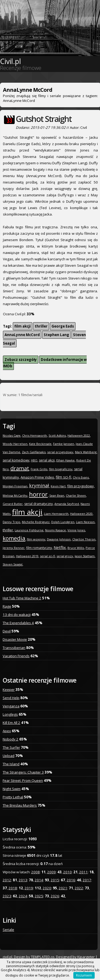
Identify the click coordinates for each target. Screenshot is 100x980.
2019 (29, 888)
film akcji (23, 326)
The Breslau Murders (20, 805)
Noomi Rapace (55, 530)
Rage (7, 606)
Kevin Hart (58, 486)
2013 (23, 880)
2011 (83, 872)
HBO (34, 460)
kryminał (39, 485)
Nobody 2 (11, 739)
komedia (14, 538)
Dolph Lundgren (63, 522)
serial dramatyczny (39, 504)
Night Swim (12, 789)
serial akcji (47, 460)
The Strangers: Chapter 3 (23, 772)
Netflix (60, 547)
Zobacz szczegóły (21, 360)
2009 (51, 872)
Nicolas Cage (12, 435)
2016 (71, 880)
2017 (87, 880)
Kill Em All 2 (11, 723)
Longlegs (10, 714)
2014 (39, 880)
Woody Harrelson (15, 444)
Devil (7, 631)
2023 (7, 896)
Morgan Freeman (15, 486)
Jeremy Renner (14, 548)
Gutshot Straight (44, 119)
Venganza (11, 706)
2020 (47, 888)
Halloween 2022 (79, 435)
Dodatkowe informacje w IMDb (45, 363)
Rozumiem (84, 975)
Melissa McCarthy (15, 495)
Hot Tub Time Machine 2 (22, 598)
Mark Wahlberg (86, 452)
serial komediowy (16, 460)
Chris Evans (81, 477)
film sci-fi (63, 477)
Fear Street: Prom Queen (23, 780)
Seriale (8, 930)
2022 (79, 888)
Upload (9, 756)
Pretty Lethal (13, 797)
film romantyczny (39, 548)
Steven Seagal (13, 564)
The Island (11, 764)
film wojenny (36, 539)
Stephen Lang (56, 335)
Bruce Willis (76, 548)
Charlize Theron (84, 539)
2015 (55, 880)
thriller (41, 326)
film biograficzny (61, 469)
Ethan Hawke (65, 460)
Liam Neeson (85, 522)
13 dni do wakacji (17, 615)
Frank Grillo (39, 469)
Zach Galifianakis (34, 452)
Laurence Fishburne (29, 530)
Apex (7, 731)
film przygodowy (81, 486)
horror (38, 494)
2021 (63, 888)
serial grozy (65, 556)
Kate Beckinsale (40, 444)
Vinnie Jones (76, 530)
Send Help (11, 698)
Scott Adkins (57, 435)
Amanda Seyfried (67, 504)
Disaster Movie (15, 639)
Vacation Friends (16, 656)
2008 (35, 872)
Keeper (9, 690)
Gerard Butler (13, 504)
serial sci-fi (47, 556)
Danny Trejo (11, 522)
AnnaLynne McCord (22, 335)
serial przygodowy (60, 452)
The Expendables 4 (18, 623)
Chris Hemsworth (35, 435)
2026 (55, 896)
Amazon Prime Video (37, 477)
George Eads (63, 326)
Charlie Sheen (76, 495)
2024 (23, 896)
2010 (67, 872)
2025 (39, 896)
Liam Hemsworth (56, 514)
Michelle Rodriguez (36, 522)
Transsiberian (14, 648)
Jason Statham (85, 556)
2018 (13, 888)
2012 (7, 880)
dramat (20, 468)
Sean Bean (57, 495)
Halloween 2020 (81, 514)
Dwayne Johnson (59, 539)
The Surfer (11, 747)
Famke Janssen (64, 444)
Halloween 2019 (27, 556)
